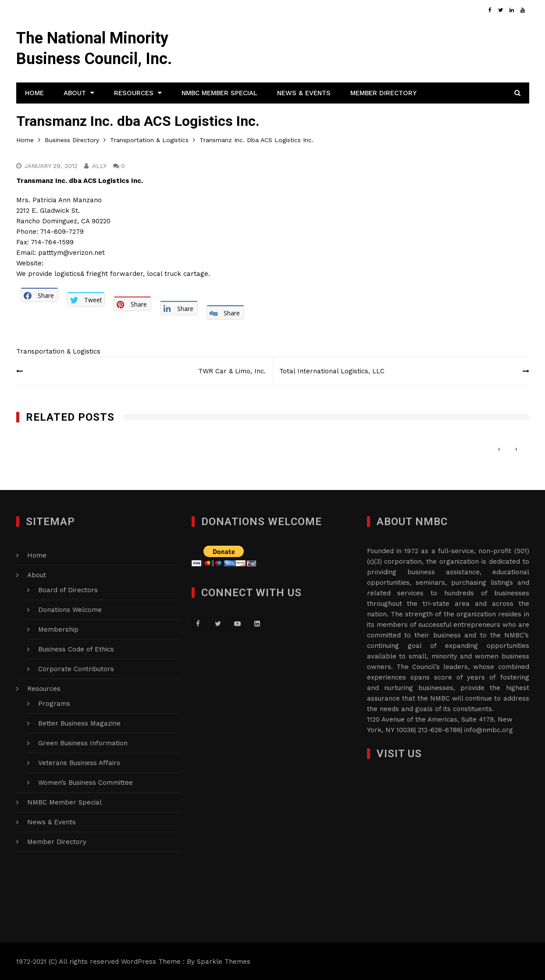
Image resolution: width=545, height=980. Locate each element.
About (75, 93)
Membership (58, 629)
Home (34, 93)
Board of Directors (68, 590)
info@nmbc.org (489, 730)
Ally (99, 166)
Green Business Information (83, 743)
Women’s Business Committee (85, 783)
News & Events (304, 93)
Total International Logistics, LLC (332, 371)
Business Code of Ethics (76, 649)
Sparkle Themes (224, 962)
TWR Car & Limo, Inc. (232, 371)
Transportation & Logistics (58, 351)
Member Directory (383, 93)
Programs (54, 704)
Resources (134, 93)
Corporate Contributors (76, 669)
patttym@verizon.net (71, 253)
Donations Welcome (70, 610)
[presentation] (499, 449)
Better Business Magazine (79, 723)
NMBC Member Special (219, 93)
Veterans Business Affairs (79, 763)
